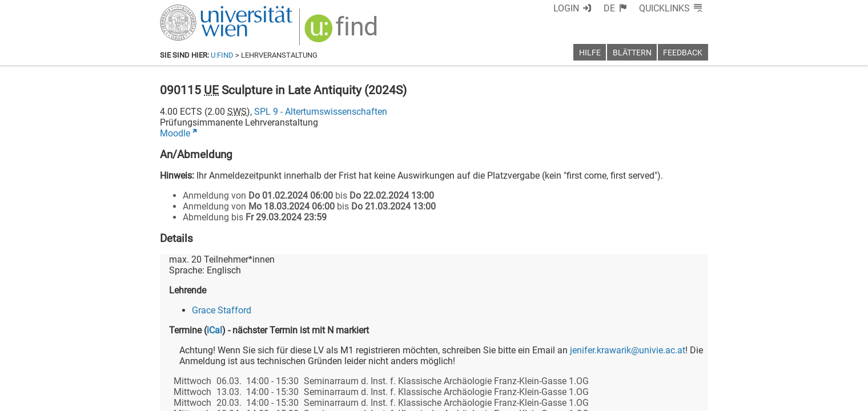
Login (566, 8)
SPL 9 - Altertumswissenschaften (321, 112)
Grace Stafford (222, 310)
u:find (222, 55)
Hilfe (590, 53)
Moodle (175, 133)
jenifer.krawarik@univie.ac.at (628, 350)
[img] (342, 32)
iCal (214, 330)
